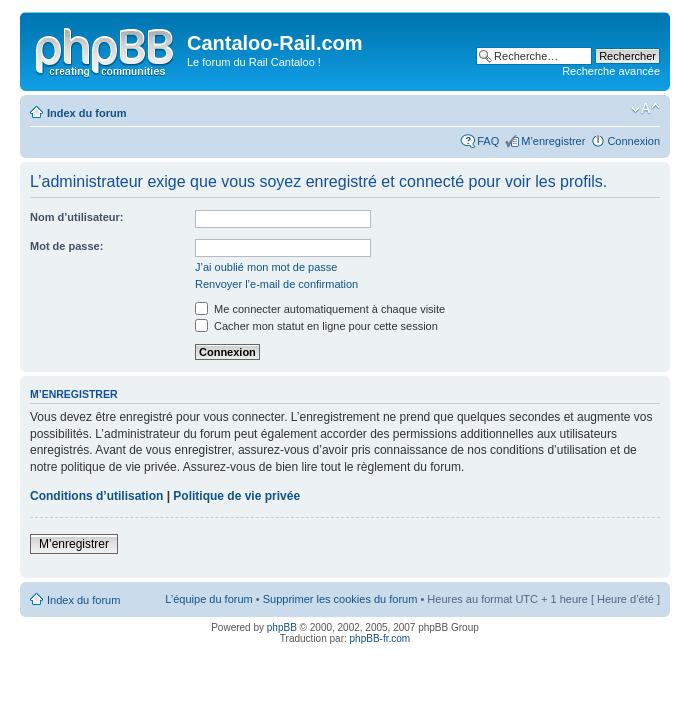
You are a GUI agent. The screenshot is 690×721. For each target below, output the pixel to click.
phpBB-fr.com (380, 638)
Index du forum (86, 113)
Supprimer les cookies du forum (340, 599)
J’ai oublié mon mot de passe (266, 267)
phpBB (282, 627)
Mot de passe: (66, 246)
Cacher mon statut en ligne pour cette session (316, 326)
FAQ (488, 141)
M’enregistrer (553, 141)
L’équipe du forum (208, 599)
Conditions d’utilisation (96, 496)
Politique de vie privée (236, 496)
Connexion (633, 141)
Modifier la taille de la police (645, 109)
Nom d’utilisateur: (77, 217)
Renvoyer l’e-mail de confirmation (276, 284)
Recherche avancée (611, 71)
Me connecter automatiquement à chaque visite (320, 309)
